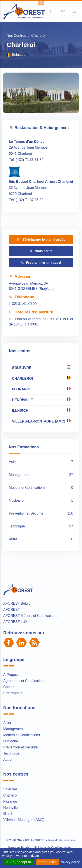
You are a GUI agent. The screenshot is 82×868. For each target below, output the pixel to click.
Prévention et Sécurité (20, 747)
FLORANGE (41, 389)
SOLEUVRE (41, 367)
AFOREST (12, 610)
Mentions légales (19, 847)
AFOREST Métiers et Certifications (30, 616)
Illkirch (8, 814)
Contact (9, 687)
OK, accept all (19, 862)
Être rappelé (13, 693)
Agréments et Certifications (24, 681)
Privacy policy (70, 862)
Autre (7, 759)
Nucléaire (11, 741)
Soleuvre (10, 789)
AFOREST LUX (15, 622)
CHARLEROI (41, 378)
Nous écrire (41, 251)
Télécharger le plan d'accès (41, 239)
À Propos (10, 675)
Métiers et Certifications (22, 735)
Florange (10, 801)
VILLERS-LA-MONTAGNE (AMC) (41, 421)
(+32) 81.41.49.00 (23, 304)
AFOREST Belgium (18, 603)
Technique (11, 753)
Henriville (10, 808)
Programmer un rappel (41, 262)
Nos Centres (16, 36)
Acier (7, 723)
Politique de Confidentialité (52, 847)
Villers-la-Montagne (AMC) (24, 820)
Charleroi (10, 795)
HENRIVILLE (41, 399)
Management (13, 729)
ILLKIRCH (41, 410)
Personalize (47, 862)
